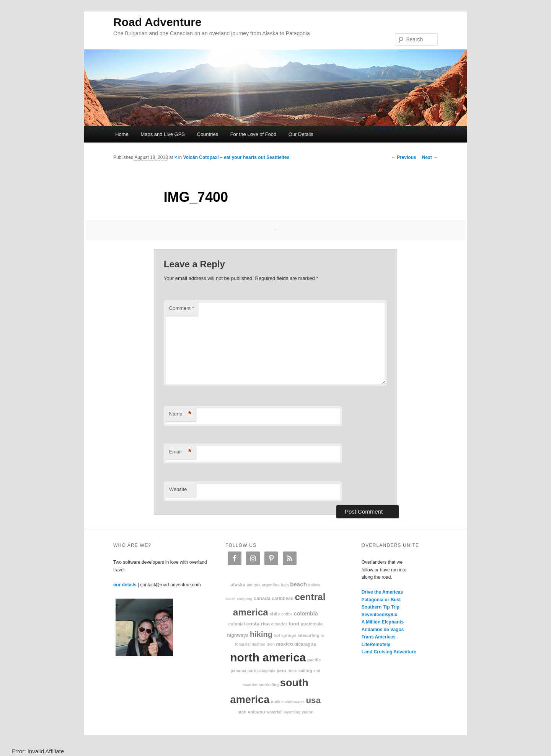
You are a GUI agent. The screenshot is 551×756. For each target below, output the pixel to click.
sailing (305, 670)
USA (313, 700)
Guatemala (312, 624)
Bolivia (314, 585)
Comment (182, 308)
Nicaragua (305, 644)
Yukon (307, 712)
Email (180, 452)
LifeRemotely (376, 645)
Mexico (284, 644)
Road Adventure (157, 22)
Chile (275, 614)
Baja (285, 585)
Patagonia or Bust (381, 600)
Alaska (238, 585)
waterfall (274, 712)
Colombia (306, 614)
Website (178, 489)
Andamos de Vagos (383, 630)
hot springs (285, 635)
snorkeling (269, 685)
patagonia (266, 671)
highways (238, 635)
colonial (236, 624)
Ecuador (279, 624)
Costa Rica (258, 624)
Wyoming (292, 712)
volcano (257, 712)
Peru (281, 670)
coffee (287, 614)
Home (122, 134)
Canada (262, 598)
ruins (292, 671)
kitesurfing (308, 635)
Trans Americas (379, 637)
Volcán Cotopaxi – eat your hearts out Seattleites (236, 157)
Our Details (301, 134)
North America (268, 657)
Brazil (230, 599)
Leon (271, 644)
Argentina (271, 585)
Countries (208, 134)
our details (125, 585)
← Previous (404, 157)
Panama (239, 671)
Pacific (314, 660)
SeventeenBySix (379, 615)
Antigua (254, 585)
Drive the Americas (382, 592)
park (252, 671)
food (294, 624)
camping (245, 599)
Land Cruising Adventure (389, 652)
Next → (430, 157)
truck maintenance (288, 702)
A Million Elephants (383, 622)
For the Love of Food (253, 134)
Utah (242, 712)
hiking (261, 634)
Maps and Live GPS (163, 134)
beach (298, 584)
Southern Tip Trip (381, 607)
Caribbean (283, 599)
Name (180, 414)
